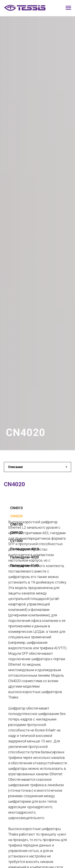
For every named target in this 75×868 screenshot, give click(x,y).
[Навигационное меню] (68, 8)
